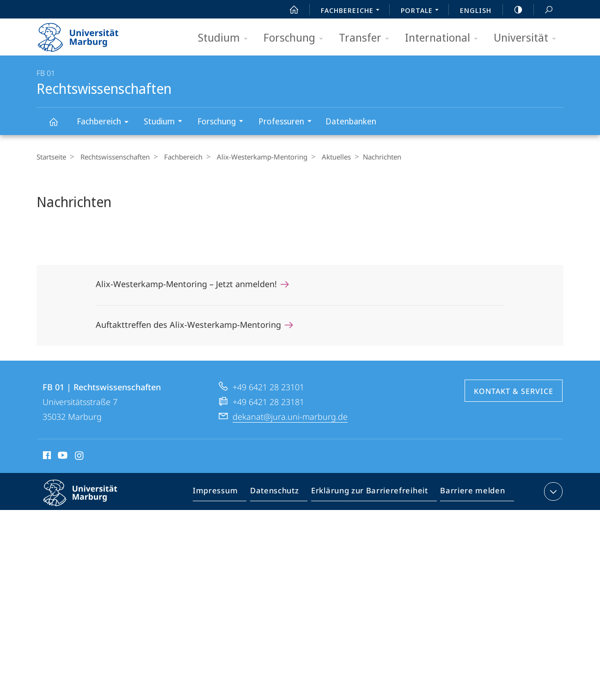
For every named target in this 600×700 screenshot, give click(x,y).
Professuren (288, 122)
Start (289, 10)
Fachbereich (106, 123)
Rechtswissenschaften (59, 126)
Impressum (226, 493)
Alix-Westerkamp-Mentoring (255, 157)
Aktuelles (327, 157)
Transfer (367, 38)
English (476, 10)
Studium (226, 38)
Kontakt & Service (514, 391)
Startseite (51, 157)
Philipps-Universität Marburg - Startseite (86, 34)
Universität (528, 38)
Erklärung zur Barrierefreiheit (373, 493)
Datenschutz (282, 493)
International (444, 38)
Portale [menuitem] (422, 11)
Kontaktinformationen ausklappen (552, 491)
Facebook (46, 457)
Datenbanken (351, 121)
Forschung (296, 38)
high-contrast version (513, 10)
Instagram (80, 457)
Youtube (62, 457)
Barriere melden (470, 493)
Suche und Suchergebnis (544, 10)
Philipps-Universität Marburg (88, 500)
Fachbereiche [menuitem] (353, 11)
